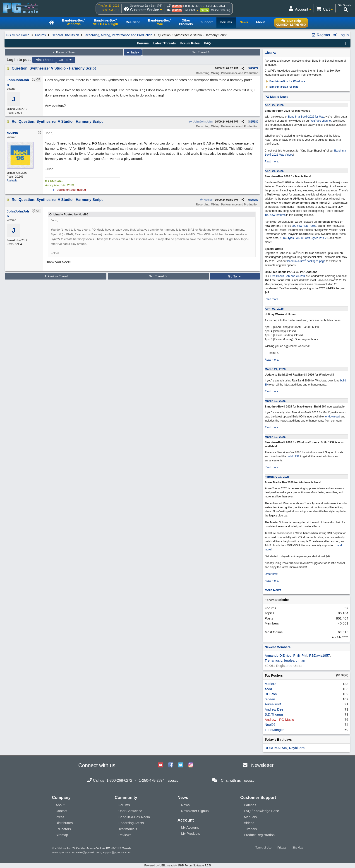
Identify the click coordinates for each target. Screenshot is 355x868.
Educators (63, 829)
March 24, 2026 (275, 369)
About (60, 805)
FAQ (207, 43)
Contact (62, 811)
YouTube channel (321, 121)
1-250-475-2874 (215, 6)
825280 (254, 122)
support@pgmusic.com (116, 852)
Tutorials (250, 829)
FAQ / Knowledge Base (261, 811)
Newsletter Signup (195, 811)
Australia (12, 181)
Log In (341, 35)
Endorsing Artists (131, 823)
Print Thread (44, 60)
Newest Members (278, 647)
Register (321, 35)
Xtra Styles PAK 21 (316, 238)
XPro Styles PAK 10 (292, 238)
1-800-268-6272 (193, 6)
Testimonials (128, 829)
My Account (190, 827)
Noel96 (206, 200)
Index (133, 52)
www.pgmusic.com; (64, 852)
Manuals (250, 817)
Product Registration (259, 835)
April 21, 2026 (274, 171)
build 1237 (293, 456)
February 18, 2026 (277, 477)
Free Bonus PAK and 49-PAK (288, 276)
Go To (66, 60)
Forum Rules (190, 43)
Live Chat (189, 10)
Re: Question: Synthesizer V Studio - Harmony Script (57, 122)
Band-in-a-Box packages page (306, 261)
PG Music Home (18, 35)
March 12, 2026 (275, 401)
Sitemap (62, 835)
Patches (250, 805)
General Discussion (65, 35)
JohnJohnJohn (201, 122)
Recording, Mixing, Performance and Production (118, 35)
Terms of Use (263, 848)
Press (60, 817)
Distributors (64, 823)
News (185, 805)
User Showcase (130, 811)
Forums (40, 35)
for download (332, 417)
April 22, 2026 (274, 105)
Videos (249, 823)
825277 (254, 68)
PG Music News (276, 97)
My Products (191, 833)
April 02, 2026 (274, 309)
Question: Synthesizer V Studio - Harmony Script (54, 68)
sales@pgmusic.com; (89, 852)
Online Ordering (221, 10)
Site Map (298, 848)
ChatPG (270, 53)
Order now (271, 574)
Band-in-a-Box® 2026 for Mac (306, 117)
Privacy (282, 848)
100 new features (275, 215)
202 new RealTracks (304, 226)
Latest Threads (165, 43)
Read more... (272, 162)
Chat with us (231, 780)
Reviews (125, 835)
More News (273, 590)
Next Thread (201, 52)
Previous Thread (64, 52)
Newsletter (262, 765)
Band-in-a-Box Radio (134, 817)
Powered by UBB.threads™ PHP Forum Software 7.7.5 (177, 866)
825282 (254, 200)
